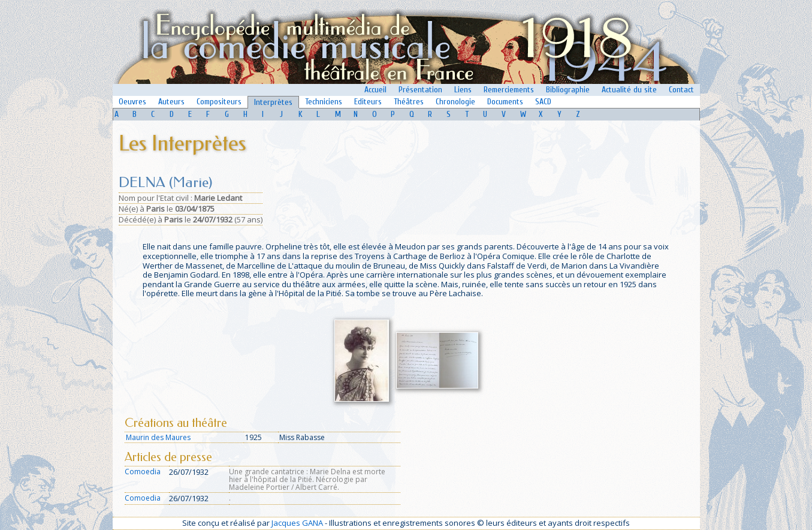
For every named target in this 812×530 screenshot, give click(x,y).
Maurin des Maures (158, 437)
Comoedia (143, 472)
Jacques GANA (297, 523)
